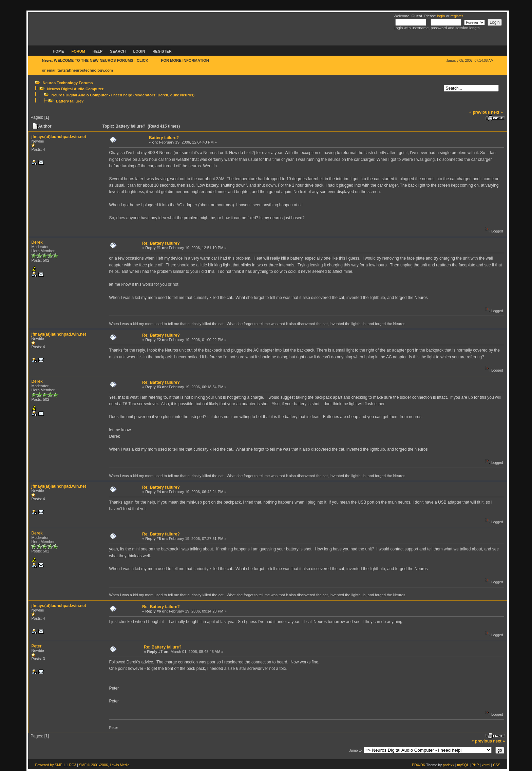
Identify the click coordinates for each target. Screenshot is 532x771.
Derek (163, 95)
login (441, 16)
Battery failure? (70, 101)
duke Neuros (182, 95)
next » (497, 112)
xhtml (486, 765)
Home (58, 51)
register (457, 16)
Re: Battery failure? (161, 243)
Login (139, 51)
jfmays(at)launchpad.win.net (59, 137)
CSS (497, 765)
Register (162, 51)
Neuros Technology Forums (68, 83)
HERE (155, 60)
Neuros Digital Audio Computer (75, 89)
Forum (78, 51)
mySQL (463, 765)
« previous (480, 112)
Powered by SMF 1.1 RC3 (55, 765)
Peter (36, 646)
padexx (449, 765)
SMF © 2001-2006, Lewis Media (104, 765)
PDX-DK (419, 765)
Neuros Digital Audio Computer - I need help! (92, 95)
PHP (475, 765)
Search (118, 51)
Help (98, 51)
